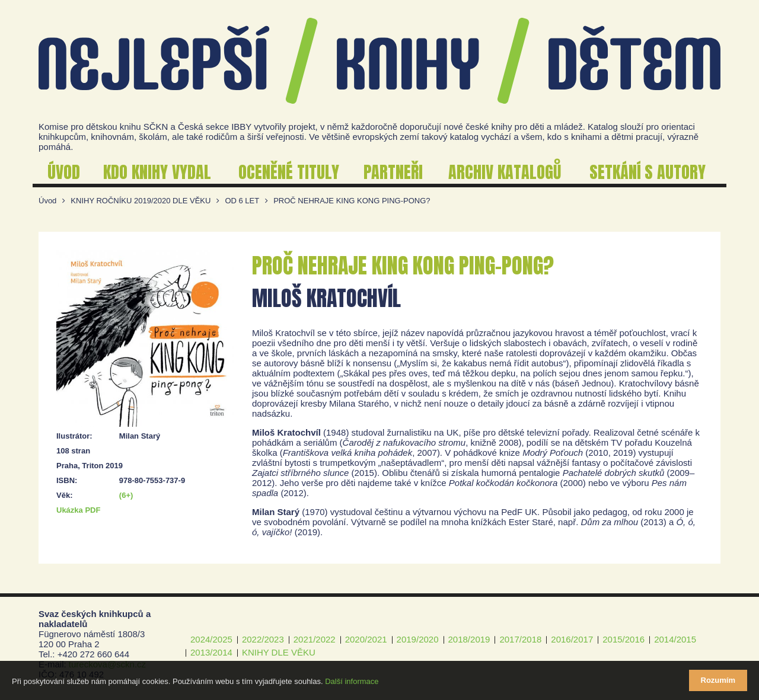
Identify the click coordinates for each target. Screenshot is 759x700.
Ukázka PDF (78, 510)
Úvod (47, 201)
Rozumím (718, 680)
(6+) (126, 495)
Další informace (352, 681)
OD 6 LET (242, 201)
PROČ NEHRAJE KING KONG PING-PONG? (352, 201)
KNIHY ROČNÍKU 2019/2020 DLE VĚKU (141, 201)
